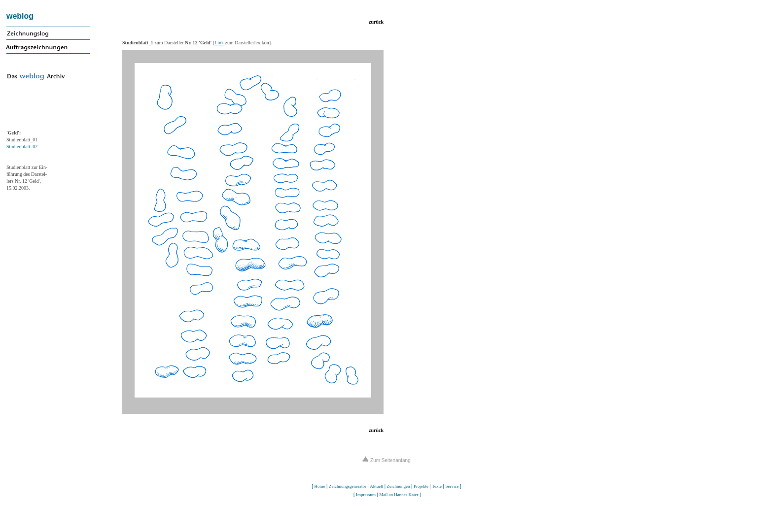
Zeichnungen (399, 486)
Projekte (421, 486)
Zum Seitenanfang (386, 460)
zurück (376, 22)
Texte (437, 486)
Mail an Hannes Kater (399, 495)
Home (320, 486)
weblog (20, 16)
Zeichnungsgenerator (348, 486)
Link (219, 43)
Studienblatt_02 (22, 147)
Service (452, 486)
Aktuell (376, 486)
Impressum (366, 495)
